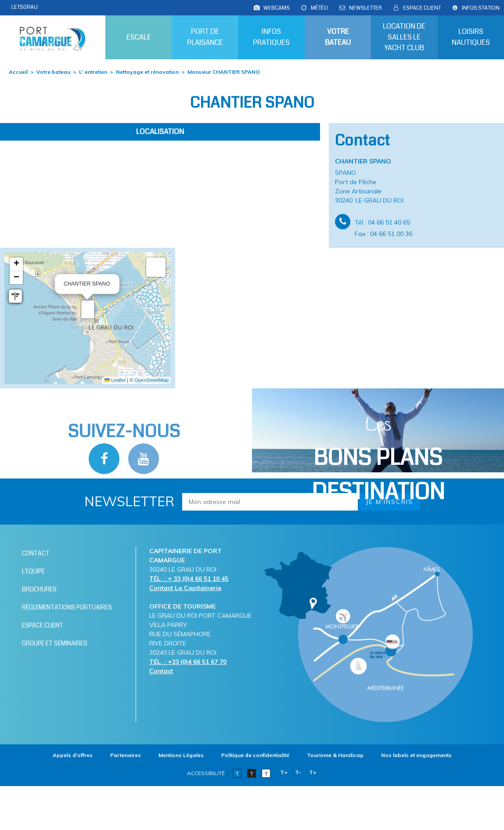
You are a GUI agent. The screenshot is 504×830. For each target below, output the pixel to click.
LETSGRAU (25, 7)
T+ (313, 772)
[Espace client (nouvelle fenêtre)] (422, 8)
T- (298, 772)
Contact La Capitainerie (185, 588)
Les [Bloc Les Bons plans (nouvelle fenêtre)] (378, 460)
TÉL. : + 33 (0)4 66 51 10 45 (189, 579)
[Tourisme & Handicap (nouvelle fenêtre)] (335, 755)
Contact (161, 671)
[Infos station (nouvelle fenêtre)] (481, 8)
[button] (88, 309)
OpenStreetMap (151, 380)
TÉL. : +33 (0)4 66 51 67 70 (188, 662)
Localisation (160, 132)
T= (284, 772)
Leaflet (115, 380)
